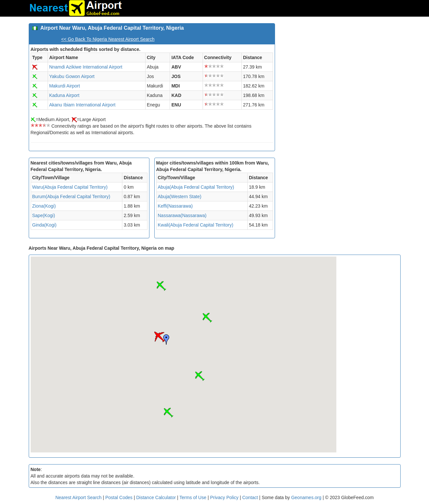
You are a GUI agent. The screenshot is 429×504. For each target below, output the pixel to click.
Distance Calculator (156, 497)
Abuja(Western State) (180, 197)
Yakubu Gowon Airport (72, 76)
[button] (160, 337)
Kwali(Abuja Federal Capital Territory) (196, 225)
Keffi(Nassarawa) (175, 206)
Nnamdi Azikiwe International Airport (86, 67)
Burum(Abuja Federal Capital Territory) (71, 197)
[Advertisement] (340, 69)
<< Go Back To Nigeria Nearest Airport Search (108, 39)
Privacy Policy (225, 497)
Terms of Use (193, 497)
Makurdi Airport (65, 86)
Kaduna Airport (64, 95)
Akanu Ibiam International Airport (82, 105)
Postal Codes (119, 497)
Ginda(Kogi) (45, 225)
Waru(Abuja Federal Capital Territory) (70, 187)
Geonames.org (306, 497)
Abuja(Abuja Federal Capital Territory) (196, 187)
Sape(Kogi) (44, 215)
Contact (250, 497)
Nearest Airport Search (79, 497)
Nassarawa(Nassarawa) (182, 215)
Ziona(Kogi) (44, 206)
